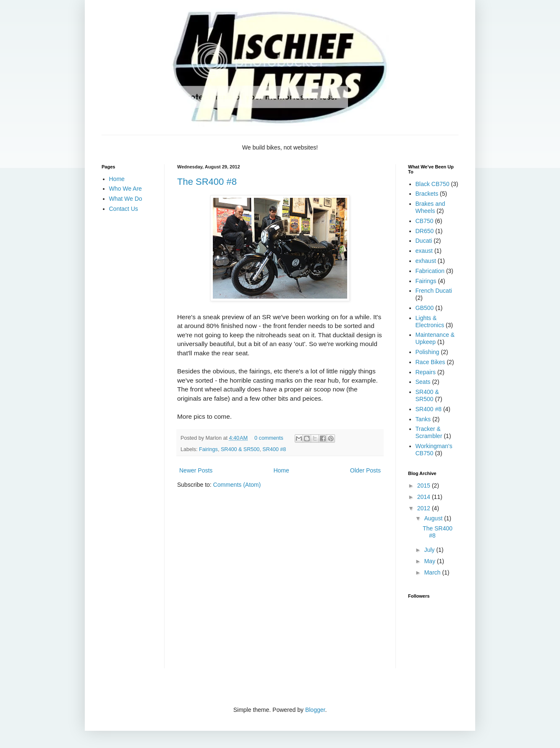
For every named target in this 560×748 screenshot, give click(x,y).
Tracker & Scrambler (429, 432)
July (430, 550)
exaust (424, 251)
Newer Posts (196, 470)
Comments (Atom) (237, 485)
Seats (423, 382)
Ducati (424, 241)
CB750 (425, 221)
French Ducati (434, 291)
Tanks (423, 419)
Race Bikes (430, 362)
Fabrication (430, 271)
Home (281, 470)
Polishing (428, 352)
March (433, 572)
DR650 (425, 231)
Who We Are (126, 189)
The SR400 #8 (207, 182)
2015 (425, 486)
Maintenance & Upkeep (435, 338)
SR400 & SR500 (240, 449)
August (434, 518)
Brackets (427, 194)
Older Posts (365, 470)
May (430, 561)
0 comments (269, 438)
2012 (425, 508)
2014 (425, 497)
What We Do (126, 199)
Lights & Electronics (430, 322)
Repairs (426, 372)
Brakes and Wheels (430, 207)
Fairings (208, 449)
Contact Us (124, 209)
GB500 (425, 308)
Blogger (315, 710)
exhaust (426, 261)
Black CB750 (433, 184)
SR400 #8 (274, 449)
